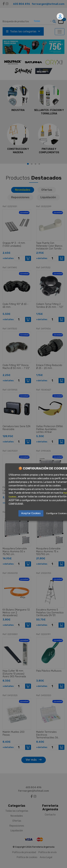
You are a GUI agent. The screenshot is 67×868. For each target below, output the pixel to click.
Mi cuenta (60, 16)
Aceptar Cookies (31, 513)
